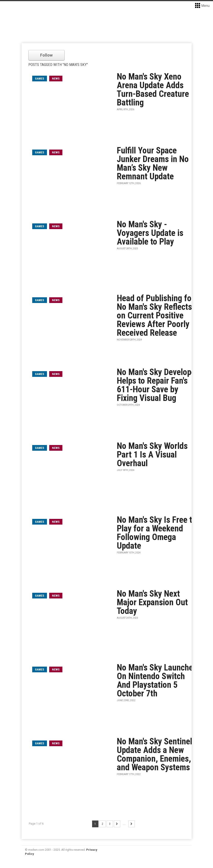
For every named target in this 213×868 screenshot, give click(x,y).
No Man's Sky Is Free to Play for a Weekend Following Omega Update (157, 533)
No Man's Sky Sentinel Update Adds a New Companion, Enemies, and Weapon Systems (154, 754)
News (56, 79)
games (40, 79)
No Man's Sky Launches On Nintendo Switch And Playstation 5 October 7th (157, 680)
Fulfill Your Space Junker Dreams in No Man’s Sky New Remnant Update (153, 163)
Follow (46, 55)
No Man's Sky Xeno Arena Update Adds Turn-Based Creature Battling (153, 90)
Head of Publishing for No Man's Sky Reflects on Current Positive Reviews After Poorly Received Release (156, 315)
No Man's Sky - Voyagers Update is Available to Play (150, 233)
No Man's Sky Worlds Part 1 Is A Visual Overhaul (152, 455)
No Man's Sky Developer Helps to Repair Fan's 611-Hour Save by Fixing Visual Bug (158, 385)
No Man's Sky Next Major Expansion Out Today (152, 602)
